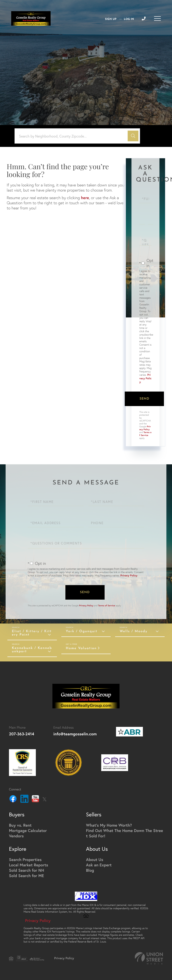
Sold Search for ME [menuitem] (26, 876)
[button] (133, 136)
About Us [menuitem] (95, 859)
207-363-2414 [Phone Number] (21, 734)
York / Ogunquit (82, 631)
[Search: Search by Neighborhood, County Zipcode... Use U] (73, 136)
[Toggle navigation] (157, 19)
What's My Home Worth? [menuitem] (109, 825)
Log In (129, 19)
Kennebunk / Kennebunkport (32, 650)
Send (144, 399)
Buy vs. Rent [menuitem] (20, 825)
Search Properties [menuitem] (25, 859)
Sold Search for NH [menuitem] (27, 870)
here (85, 198)
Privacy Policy (145, 378)
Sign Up (111, 19)
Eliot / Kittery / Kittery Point (32, 633)
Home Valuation (81, 648)
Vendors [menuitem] (16, 836)
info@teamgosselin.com (75, 734)
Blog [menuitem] (90, 870)
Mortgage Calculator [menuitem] (28, 830)
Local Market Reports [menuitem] (29, 865)
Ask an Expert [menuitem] (99, 865)
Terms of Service (145, 434)
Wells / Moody (133, 631)
